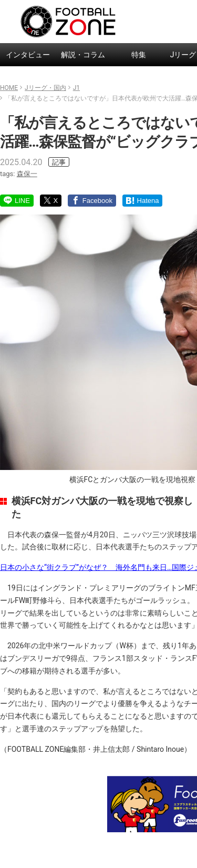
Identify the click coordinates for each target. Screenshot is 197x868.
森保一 (27, 174)
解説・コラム (83, 55)
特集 (139, 55)
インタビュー (28, 55)
